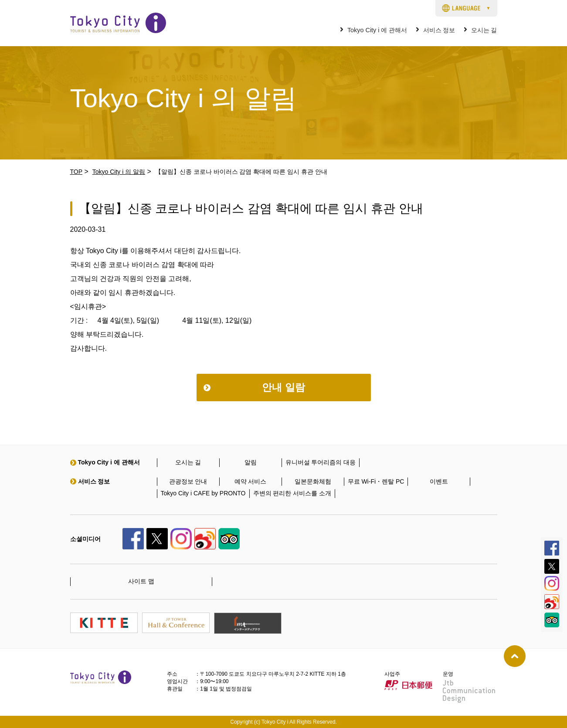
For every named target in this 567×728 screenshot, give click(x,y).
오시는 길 (484, 30)
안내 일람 (283, 387)
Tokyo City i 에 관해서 (377, 30)
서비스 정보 (439, 30)
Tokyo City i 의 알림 (119, 172)
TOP (76, 172)
